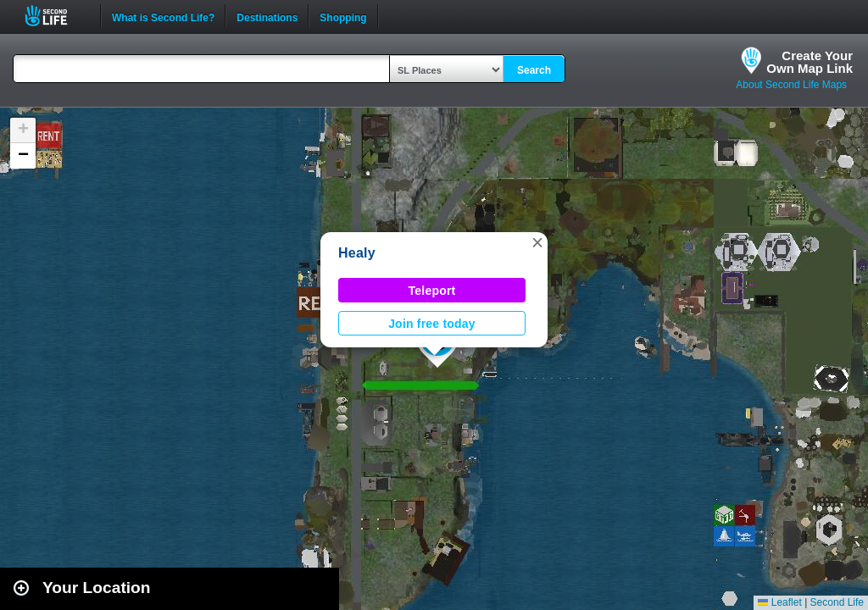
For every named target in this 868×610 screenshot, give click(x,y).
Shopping (343, 16)
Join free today (432, 324)
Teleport (432, 291)
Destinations (267, 16)
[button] (537, 242)
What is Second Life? (163, 16)
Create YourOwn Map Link (810, 62)
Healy (357, 253)
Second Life (56, 16)
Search (534, 70)
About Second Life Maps (791, 85)
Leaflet (779, 602)
